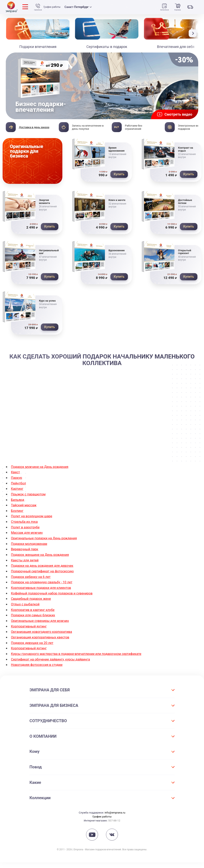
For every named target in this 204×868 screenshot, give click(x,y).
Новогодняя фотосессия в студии (39, 671)
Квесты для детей (26, 568)
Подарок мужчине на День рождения (42, 477)
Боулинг (18, 520)
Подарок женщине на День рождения (43, 563)
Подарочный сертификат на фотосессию (45, 579)
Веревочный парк (26, 558)
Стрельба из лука (26, 531)
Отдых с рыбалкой (27, 611)
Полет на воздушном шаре (34, 526)
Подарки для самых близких (35, 622)
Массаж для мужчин (28, 542)
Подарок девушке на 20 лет (34, 649)
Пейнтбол (19, 493)
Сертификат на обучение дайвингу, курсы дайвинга (54, 665)
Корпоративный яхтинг (30, 633)
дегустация (136, 450)
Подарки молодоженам (31, 552)
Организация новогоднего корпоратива (44, 638)
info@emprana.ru (115, 818)
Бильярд (18, 509)
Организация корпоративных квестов (43, 644)
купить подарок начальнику (138, 388)
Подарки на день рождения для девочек (45, 574)
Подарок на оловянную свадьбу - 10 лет (45, 590)
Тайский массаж (25, 515)
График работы (54, 7)
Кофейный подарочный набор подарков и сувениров (56, 601)
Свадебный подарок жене (33, 606)
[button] (194, 33)
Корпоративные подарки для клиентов (44, 595)
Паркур (17, 488)
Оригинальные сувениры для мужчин (43, 628)
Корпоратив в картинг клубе (35, 617)
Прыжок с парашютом (30, 504)
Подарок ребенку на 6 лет (33, 585)
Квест (16, 483)
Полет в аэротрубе (27, 536)
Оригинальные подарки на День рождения (47, 547)
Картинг (18, 499)
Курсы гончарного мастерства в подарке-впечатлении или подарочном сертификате (82, 660)
